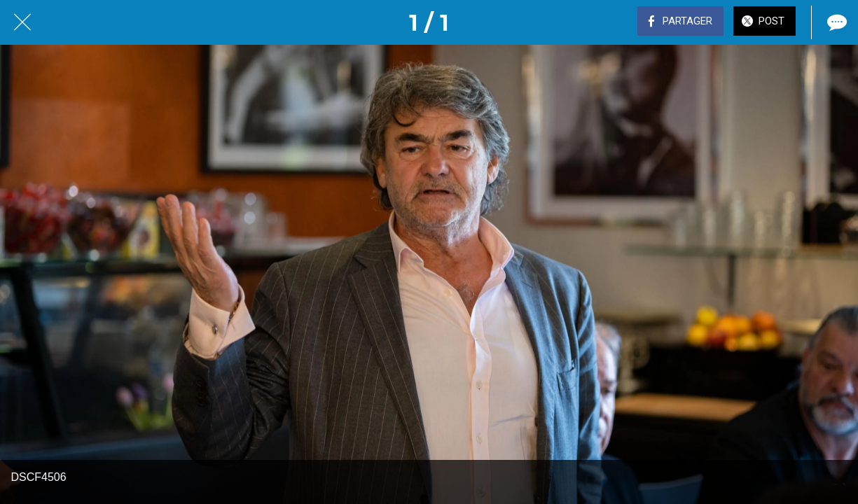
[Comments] (836, 22)
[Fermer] (22, 22)
